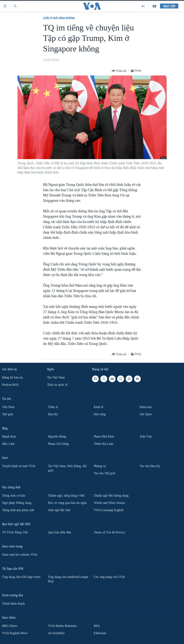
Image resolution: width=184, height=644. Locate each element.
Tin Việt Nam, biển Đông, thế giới (67, 468)
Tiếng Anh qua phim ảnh (18, 510)
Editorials (100, 633)
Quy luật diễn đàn (60, 532)
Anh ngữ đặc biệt (59, 510)
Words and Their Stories (109, 503)
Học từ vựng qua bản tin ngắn (67, 503)
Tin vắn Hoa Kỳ (150, 466)
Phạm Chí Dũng (58, 444)
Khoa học (146, 407)
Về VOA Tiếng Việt (15, 532)
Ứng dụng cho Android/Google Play (68, 579)
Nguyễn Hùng (57, 437)
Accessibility (56, 633)
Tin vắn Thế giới (105, 473)
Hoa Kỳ (53, 414)
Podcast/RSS (10, 385)
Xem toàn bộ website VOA (20, 555)
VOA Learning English (109, 510)
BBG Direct (10, 626)
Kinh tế (99, 407)
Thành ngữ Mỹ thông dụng (111, 496)
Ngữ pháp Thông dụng (17, 503)
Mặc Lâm (8, 444)
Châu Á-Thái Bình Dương (59, 18)
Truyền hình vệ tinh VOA (19, 466)
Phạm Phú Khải (104, 437)
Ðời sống (100, 414)
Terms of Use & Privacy (109, 532)
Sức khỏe (146, 414)
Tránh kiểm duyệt (13, 604)
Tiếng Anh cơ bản (14, 496)
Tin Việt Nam (56, 378)
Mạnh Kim (9, 437)
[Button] (119, 71)
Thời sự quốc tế (57, 385)
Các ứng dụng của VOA (109, 577)
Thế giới (8, 414)
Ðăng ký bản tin (12, 378)
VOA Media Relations (62, 626)
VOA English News (15, 633)
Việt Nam (8, 407)
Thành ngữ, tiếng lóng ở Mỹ (66, 496)
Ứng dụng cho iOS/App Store (21, 577)
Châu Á (53, 407)
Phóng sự (100, 466)
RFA (97, 626)
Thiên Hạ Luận (104, 444)
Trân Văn (146, 437)
